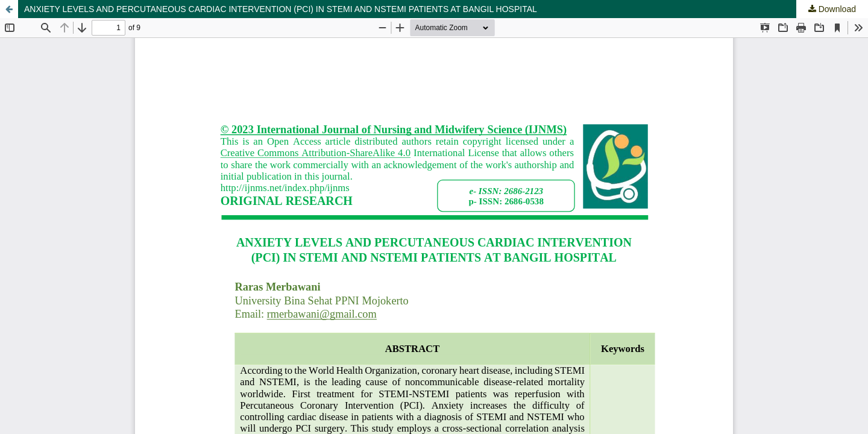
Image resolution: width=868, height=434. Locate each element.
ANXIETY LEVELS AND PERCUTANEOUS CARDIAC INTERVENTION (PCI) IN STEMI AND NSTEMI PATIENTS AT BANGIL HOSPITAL (281, 9)
